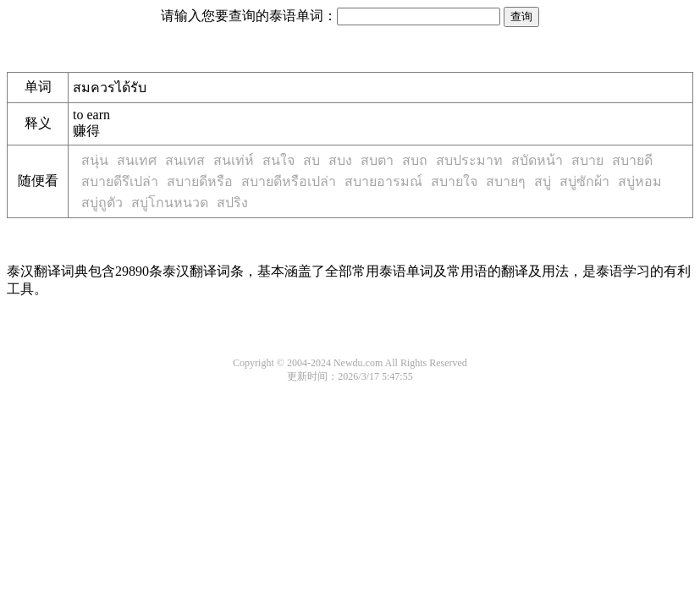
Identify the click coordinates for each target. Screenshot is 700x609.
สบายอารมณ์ (383, 181)
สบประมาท (469, 160)
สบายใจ (454, 181)
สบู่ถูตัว (102, 203)
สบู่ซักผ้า (584, 181)
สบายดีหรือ (200, 181)
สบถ (415, 160)
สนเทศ (137, 160)
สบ (311, 160)
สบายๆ (506, 181)
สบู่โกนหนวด (170, 203)
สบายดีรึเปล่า (120, 181)
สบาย (587, 160)
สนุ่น (95, 160)
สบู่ (543, 181)
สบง (340, 160)
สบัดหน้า (537, 160)
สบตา (377, 160)
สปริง (232, 203)
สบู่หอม (640, 181)
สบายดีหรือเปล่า (289, 181)
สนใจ (278, 160)
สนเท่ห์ (234, 160)
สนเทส (185, 160)
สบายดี (632, 160)
